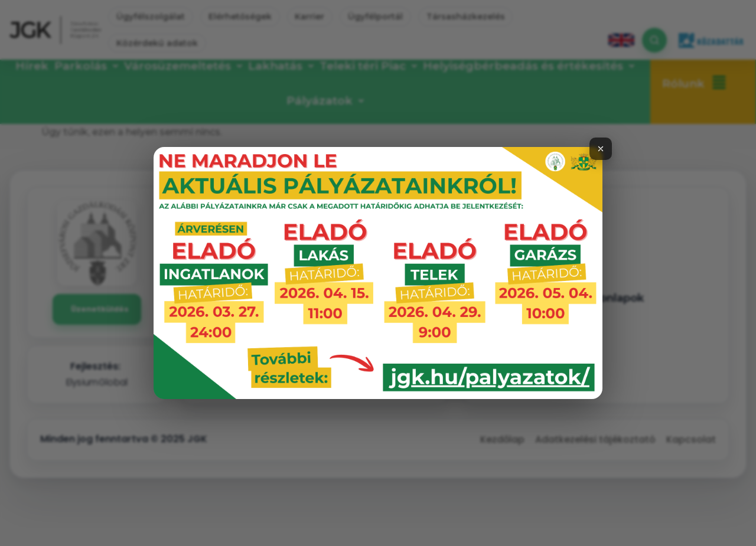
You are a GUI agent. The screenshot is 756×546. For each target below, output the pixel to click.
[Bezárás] (601, 149)
